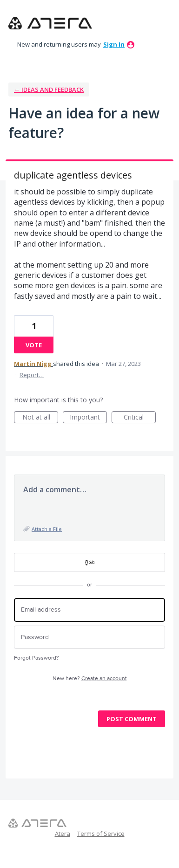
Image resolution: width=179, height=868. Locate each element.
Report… (32, 375)
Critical (140, 418)
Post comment (132, 719)
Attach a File (47, 529)
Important (88, 418)
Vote (34, 345)
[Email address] (89, 610)
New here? (90, 679)
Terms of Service (101, 834)
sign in (114, 44)
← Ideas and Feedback (49, 90)
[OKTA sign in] (89, 562)
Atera (63, 834)
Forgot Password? (36, 658)
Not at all (40, 418)
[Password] (89, 637)
